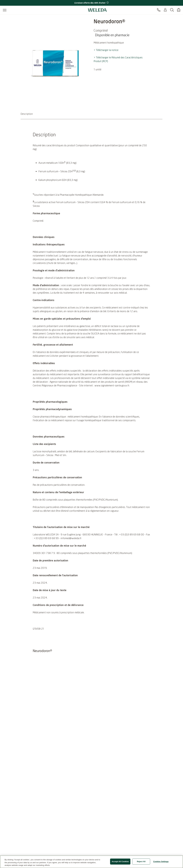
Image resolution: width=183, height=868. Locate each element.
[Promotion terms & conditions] (107, 3)
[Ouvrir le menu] (5, 10)
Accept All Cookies (120, 863)
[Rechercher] (172, 10)
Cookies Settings (161, 863)
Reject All (141, 863)
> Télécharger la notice (106, 50)
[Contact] (159, 10)
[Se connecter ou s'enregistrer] (165, 10)
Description (27, 114)
